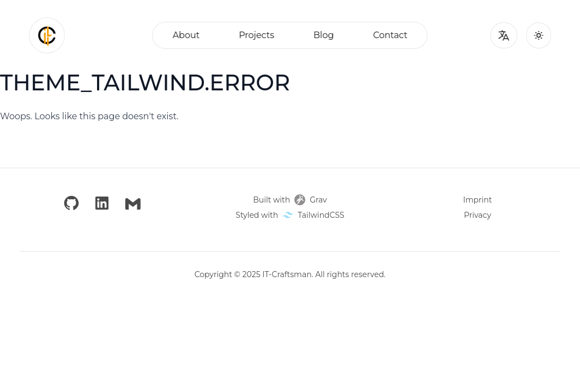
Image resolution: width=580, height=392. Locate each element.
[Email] (133, 204)
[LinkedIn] (102, 204)
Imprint (478, 200)
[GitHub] (71, 204)
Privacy (478, 215)
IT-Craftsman (287, 274)
